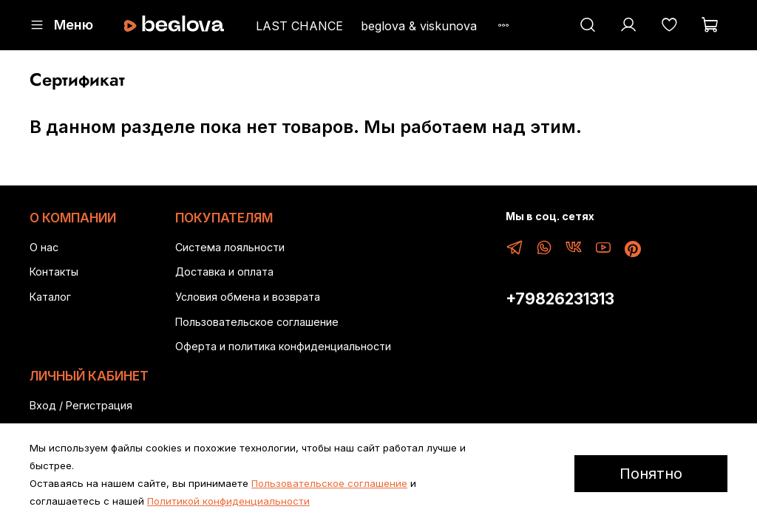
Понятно (651, 474)
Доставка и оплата (224, 272)
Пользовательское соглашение (257, 322)
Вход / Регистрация (81, 405)
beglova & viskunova (419, 26)
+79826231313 (560, 299)
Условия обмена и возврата (248, 297)
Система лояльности (230, 247)
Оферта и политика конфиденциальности (283, 346)
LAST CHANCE (299, 26)
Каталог (50, 297)
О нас (44, 247)
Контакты (54, 272)
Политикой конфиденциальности (228, 501)
